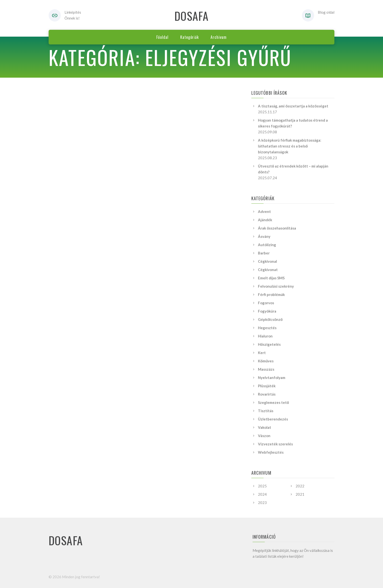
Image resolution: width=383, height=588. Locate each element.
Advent (264, 211)
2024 (262, 494)
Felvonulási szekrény (276, 286)
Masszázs (266, 369)
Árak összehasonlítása (277, 228)
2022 (300, 486)
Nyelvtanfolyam (272, 378)
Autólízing (267, 245)
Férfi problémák (271, 294)
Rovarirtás (267, 394)
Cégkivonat (268, 270)
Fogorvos (266, 303)
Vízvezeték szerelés (275, 444)
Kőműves (266, 361)
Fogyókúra (267, 311)
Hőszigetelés (269, 344)
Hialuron (265, 336)
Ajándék (265, 220)
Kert (262, 353)
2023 (262, 503)
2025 (262, 486)
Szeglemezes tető (273, 402)
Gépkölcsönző (270, 319)
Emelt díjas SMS (271, 278)
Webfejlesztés (271, 452)
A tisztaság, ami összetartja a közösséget (293, 106)
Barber (264, 253)
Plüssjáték (267, 386)
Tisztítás (266, 411)
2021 (300, 494)
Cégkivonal (267, 261)
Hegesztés (267, 328)
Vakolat (265, 427)
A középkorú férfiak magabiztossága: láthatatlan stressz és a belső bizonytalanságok (290, 146)
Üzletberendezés (273, 419)
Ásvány (264, 236)
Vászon (264, 436)
